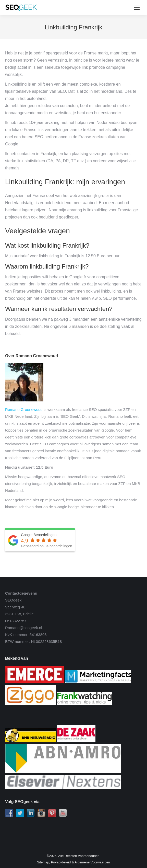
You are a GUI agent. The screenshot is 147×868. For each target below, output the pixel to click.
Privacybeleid (61, 862)
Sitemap (43, 862)
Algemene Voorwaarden (92, 862)
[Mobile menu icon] (137, 8)
